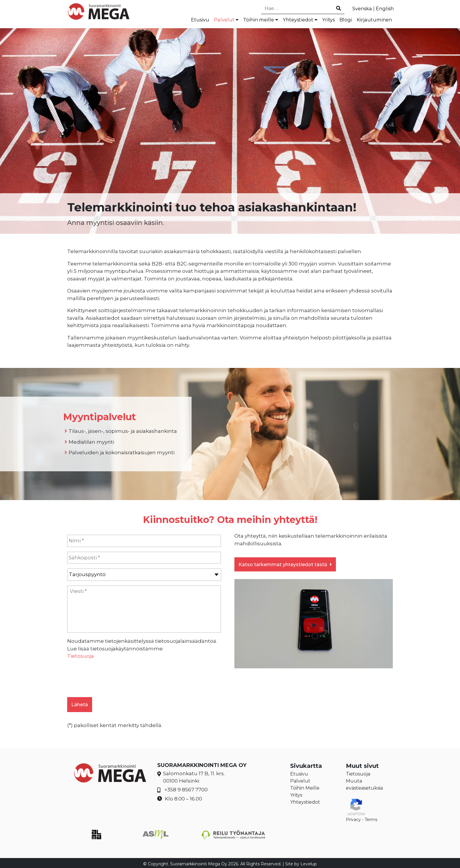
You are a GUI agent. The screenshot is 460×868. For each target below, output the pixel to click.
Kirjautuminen (373, 20)
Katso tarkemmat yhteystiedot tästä (285, 565)
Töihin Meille (305, 786)
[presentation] (112, 677)
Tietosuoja (81, 657)
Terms (371, 817)
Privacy (353, 817)
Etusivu (191, 20)
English (384, 9)
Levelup (309, 862)
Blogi (344, 20)
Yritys (326, 20)
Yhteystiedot (294, 20)
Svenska (360, 9)
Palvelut (216, 20)
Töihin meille (252, 20)
